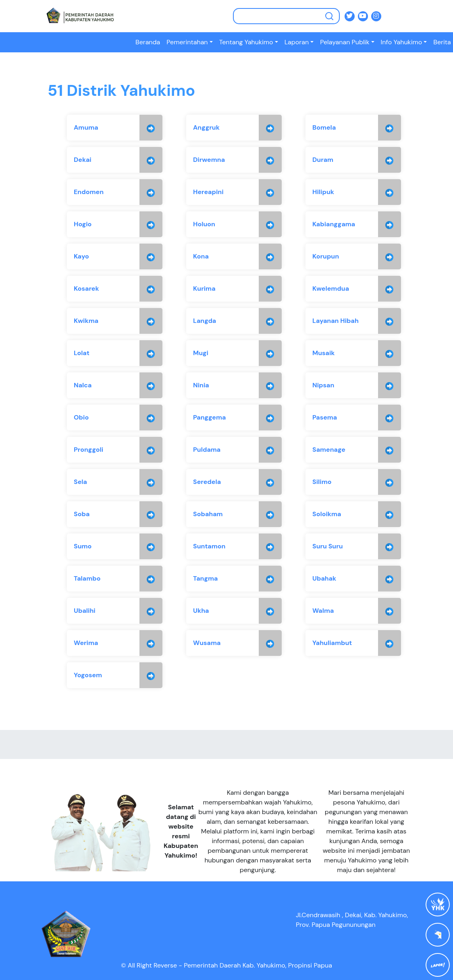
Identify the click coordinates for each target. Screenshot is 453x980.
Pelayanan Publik (345, 42)
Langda (205, 321)
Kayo (81, 256)
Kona (201, 256)
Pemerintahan (187, 42)
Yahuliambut (332, 643)
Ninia (201, 385)
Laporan (297, 42)
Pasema (325, 417)
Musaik (324, 353)
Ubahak (324, 578)
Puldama (207, 450)
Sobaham (208, 514)
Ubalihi (85, 611)
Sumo (83, 546)
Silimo (322, 482)
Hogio (83, 224)
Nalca (83, 385)
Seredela (207, 482)
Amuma (86, 127)
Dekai (83, 160)
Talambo (87, 578)
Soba (82, 514)
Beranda (148, 42)
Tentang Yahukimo (246, 42)
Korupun (326, 256)
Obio (81, 417)
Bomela (324, 127)
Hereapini (208, 192)
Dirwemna (209, 160)
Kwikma (86, 321)
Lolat (82, 353)
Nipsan (323, 385)
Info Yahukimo (402, 42)
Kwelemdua (331, 288)
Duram (323, 160)
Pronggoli (88, 450)
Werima (86, 643)
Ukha (201, 611)
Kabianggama (334, 224)
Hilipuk (323, 192)
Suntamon (209, 546)
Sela (80, 482)
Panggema (209, 417)
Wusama (207, 643)
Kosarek (86, 288)
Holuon (204, 224)
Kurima (204, 288)
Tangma (205, 578)
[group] (115, 128)
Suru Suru (328, 546)
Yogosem (88, 675)
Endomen (89, 192)
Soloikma (327, 514)
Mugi (201, 353)
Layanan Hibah (336, 321)
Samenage (329, 450)
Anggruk (206, 127)
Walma (323, 611)
